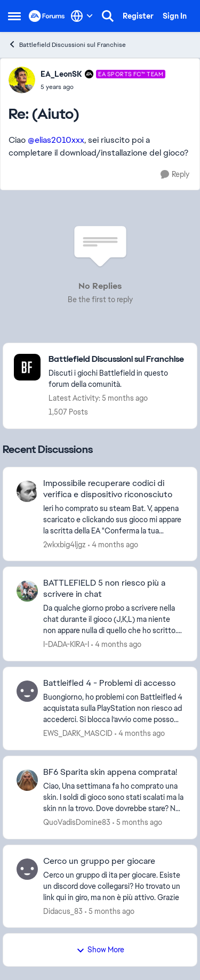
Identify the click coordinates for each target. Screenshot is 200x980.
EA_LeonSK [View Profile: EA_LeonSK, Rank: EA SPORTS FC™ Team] (61, 74)
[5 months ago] (137, 823)
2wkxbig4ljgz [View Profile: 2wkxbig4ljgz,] (65, 544)
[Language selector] (82, 16)
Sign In (175, 16)
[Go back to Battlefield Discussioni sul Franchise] (117, 359)
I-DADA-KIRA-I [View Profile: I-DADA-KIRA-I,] (66, 644)
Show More (100, 950)
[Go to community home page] (47, 16)
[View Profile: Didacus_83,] (27, 869)
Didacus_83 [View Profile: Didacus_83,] (63, 911)
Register (138, 16)
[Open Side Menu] (14, 16)
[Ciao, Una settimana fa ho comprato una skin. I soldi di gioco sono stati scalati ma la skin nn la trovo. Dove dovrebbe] (113, 797)
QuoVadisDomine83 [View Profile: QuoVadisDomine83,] (77, 822)
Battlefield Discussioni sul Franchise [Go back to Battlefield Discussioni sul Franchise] (67, 44)
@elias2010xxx (56, 140)
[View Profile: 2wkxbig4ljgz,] (27, 491)
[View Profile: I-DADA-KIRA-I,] (27, 591)
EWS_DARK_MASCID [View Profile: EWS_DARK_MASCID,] (78, 733)
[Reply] (175, 175)
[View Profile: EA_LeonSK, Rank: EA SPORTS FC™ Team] (22, 80)
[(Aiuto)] (103, 87)
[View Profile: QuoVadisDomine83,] (27, 780)
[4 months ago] (113, 544)
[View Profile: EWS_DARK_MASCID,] (27, 691)
